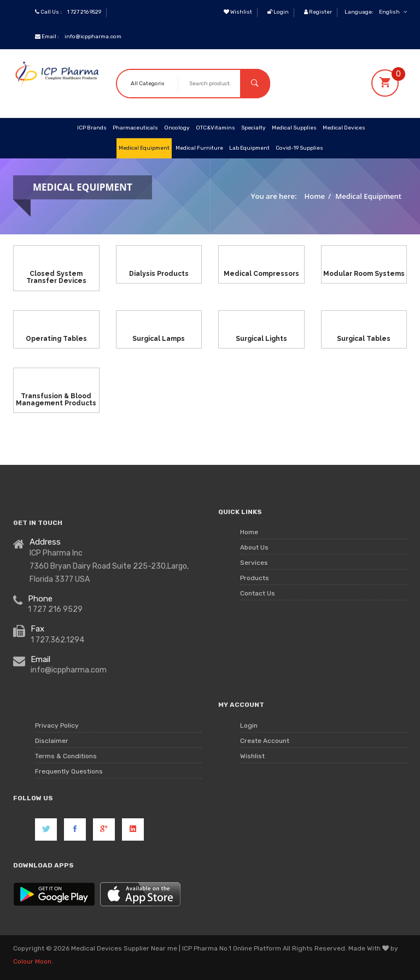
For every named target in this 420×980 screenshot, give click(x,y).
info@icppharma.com (93, 37)
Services (254, 563)
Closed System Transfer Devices (56, 277)
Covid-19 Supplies (299, 148)
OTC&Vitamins (215, 128)
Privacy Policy (57, 725)
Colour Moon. (33, 961)
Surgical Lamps (159, 338)
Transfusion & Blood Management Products (56, 400)
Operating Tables (56, 338)
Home (315, 196)
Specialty (253, 128)
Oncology (177, 128)
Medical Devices (344, 128)
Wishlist (238, 12)
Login (278, 12)
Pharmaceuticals (135, 128)
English (393, 12)
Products (255, 578)
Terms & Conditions (66, 756)
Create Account (265, 741)
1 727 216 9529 (84, 12)
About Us (254, 548)
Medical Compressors (261, 274)
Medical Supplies (294, 128)
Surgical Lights (261, 338)
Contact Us (258, 594)
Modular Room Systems (364, 274)
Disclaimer (52, 741)
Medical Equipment (144, 148)
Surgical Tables (364, 338)
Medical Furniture (199, 148)
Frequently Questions (69, 771)
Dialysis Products (159, 274)
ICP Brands (92, 128)
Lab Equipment (249, 148)
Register (318, 12)
